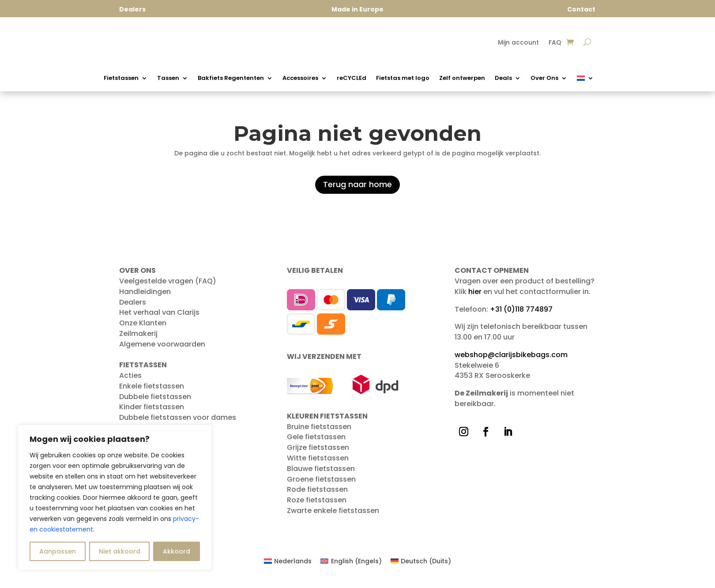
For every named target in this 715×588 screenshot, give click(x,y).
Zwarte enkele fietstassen (333, 515)
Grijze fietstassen (318, 452)
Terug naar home (357, 189)
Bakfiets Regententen (231, 79)
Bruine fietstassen (319, 431)
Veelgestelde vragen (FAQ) (168, 285)
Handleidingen (145, 296)
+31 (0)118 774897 (521, 314)
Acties (130, 380)
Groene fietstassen (321, 484)
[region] (115, 498)
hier (475, 296)
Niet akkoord (120, 551)
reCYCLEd (352, 79)
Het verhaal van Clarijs (159, 317)
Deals (503, 79)
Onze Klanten (143, 327)
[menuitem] (585, 80)
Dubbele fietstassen (155, 401)
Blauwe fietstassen (321, 473)
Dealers (133, 307)
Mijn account (518, 43)
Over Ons (544, 79)
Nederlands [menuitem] (293, 565)
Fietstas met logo (403, 79)
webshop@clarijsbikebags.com (511, 359)
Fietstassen (121, 79)
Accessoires (300, 79)
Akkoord (177, 551)
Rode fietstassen (317, 494)
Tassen (168, 79)
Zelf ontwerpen (462, 79)
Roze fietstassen (317, 504)
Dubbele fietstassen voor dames (178, 422)
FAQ (555, 43)
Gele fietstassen (316, 441)
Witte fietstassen (318, 462)
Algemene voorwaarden (162, 349)
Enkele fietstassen (152, 390)
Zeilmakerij (138, 338)
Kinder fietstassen (152, 411)
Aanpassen (58, 551)
